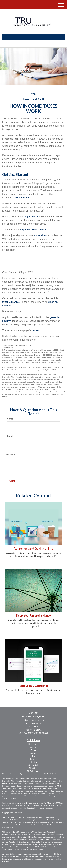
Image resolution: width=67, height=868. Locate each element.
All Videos (33, 768)
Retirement (33, 744)
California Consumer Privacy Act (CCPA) (17, 805)
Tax (33, 756)
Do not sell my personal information (40, 808)
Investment (33, 747)
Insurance (33, 753)
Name (10, 419)
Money (33, 759)
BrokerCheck (55, 774)
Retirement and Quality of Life (33, 549)
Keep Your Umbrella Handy (33, 616)
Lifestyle (33, 762)
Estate (33, 750)
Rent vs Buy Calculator (33, 686)
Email (10, 436)
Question (10, 454)
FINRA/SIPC (13, 820)
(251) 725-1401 (33, 43)
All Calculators (33, 771)
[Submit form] (12, 481)
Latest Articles (33, 765)
